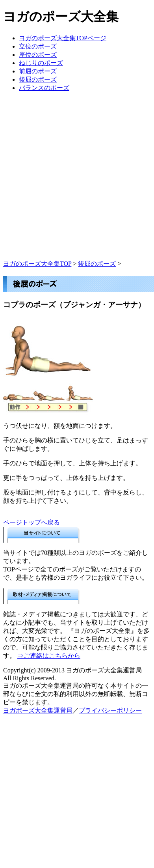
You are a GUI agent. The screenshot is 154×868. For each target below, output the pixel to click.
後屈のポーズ (38, 79)
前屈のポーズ (38, 71)
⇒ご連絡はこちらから (49, 656)
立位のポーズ (38, 46)
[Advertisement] (77, 183)
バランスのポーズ (44, 88)
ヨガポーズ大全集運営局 (38, 710)
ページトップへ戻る (32, 522)
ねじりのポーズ (41, 63)
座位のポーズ (38, 55)
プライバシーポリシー (110, 710)
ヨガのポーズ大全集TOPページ (63, 38)
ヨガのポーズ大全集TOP (37, 264)
